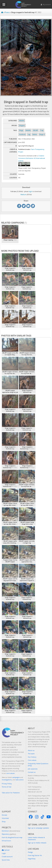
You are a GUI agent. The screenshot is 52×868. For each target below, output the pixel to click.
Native (35, 134)
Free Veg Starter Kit (35, 855)
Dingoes (22, 125)
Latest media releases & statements (36, 838)
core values (10, 773)
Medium (23, 194)
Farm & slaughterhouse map (12, 837)
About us (31, 750)
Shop (4, 821)
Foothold (22, 134)
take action (20, 780)
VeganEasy (32, 859)
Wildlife (22, 121)
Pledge (30, 852)
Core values (32, 760)
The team (31, 754)
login (31, 191)
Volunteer (5, 818)
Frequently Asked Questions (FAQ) (38, 765)
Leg (29, 134)
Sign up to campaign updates (38, 828)
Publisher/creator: (25, 149)
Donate (4, 815)
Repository (9, 834)
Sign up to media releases (37, 843)
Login (4, 853)
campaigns (16, 777)
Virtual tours (6, 841)
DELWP (35, 130)
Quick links (6, 860)
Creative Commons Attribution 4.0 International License (32, 158)
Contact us (32, 772)
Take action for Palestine (11, 793)
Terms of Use (7, 787)
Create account (7, 856)
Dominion (11, 831)
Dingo (21, 130)
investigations (7, 780)
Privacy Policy (7, 784)
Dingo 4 (42, 134)
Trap (42, 130)
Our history (32, 757)
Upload (6, 850)
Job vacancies (33, 769)
